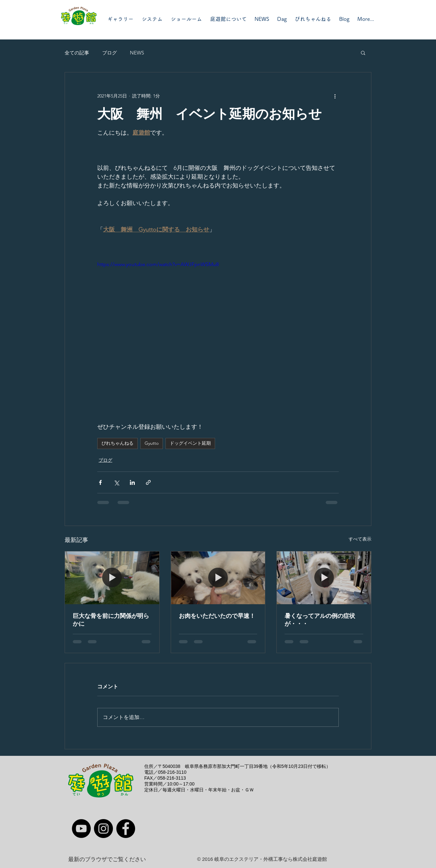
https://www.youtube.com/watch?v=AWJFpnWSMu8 (158, 264)
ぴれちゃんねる (117, 443)
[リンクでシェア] (148, 482)
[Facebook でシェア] (100, 482)
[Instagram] (103, 829)
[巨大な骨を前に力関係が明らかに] (112, 578)
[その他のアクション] (335, 96)
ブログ (109, 53)
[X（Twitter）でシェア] (116, 482)
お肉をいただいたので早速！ (217, 616)
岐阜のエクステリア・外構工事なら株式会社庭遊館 (271, 859)
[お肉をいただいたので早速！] (218, 578)
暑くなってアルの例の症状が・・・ (320, 620)
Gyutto (152, 443)
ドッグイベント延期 (190, 443)
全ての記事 (77, 53)
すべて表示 (360, 539)
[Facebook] (126, 829)
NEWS (137, 53)
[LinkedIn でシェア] (132, 482)
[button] (363, 52)
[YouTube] (81, 829)
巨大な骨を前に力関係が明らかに (111, 620)
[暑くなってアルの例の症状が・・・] (324, 578)
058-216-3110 (172, 772)
